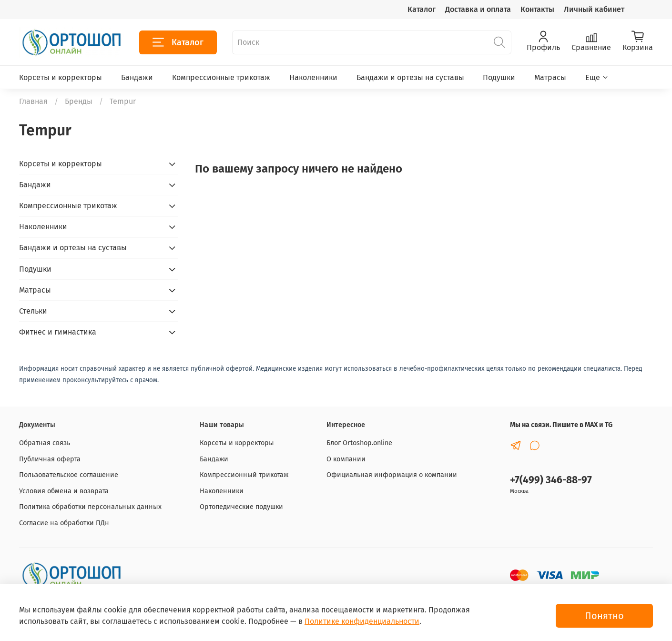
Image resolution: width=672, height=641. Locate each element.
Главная (33, 101)
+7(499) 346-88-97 (551, 480)
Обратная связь (45, 443)
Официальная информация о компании (392, 475)
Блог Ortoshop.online (359, 443)
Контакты (537, 9)
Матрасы (550, 77)
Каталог (422, 9)
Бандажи (137, 77)
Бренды (79, 101)
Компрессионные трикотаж (221, 77)
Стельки (33, 311)
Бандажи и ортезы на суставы (410, 77)
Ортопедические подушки (241, 507)
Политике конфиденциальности (362, 621)
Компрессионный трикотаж (244, 475)
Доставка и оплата (478, 9)
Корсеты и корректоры (61, 77)
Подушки (499, 77)
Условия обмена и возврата (64, 491)
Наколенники (313, 77)
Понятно (604, 616)
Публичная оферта (50, 459)
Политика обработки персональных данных (90, 507)
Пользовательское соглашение (69, 475)
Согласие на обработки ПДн (64, 523)
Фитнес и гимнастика (58, 332)
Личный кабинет (594, 9)
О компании (346, 459)
